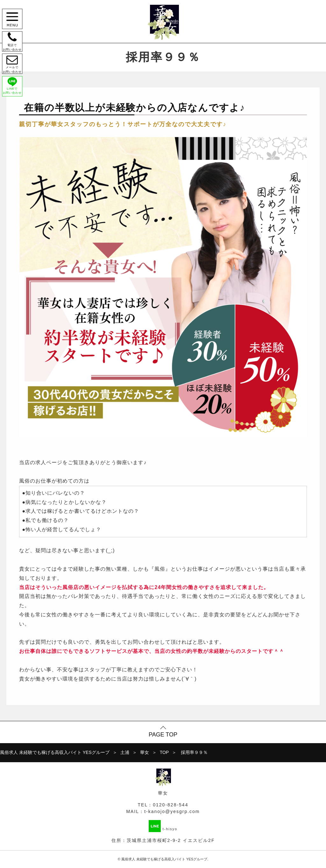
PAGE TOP (163, 735)
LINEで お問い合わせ (13, 92)
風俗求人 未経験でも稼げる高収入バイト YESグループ (164, 859)
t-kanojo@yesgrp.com (172, 811)
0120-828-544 (170, 805)
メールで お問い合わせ (13, 68)
